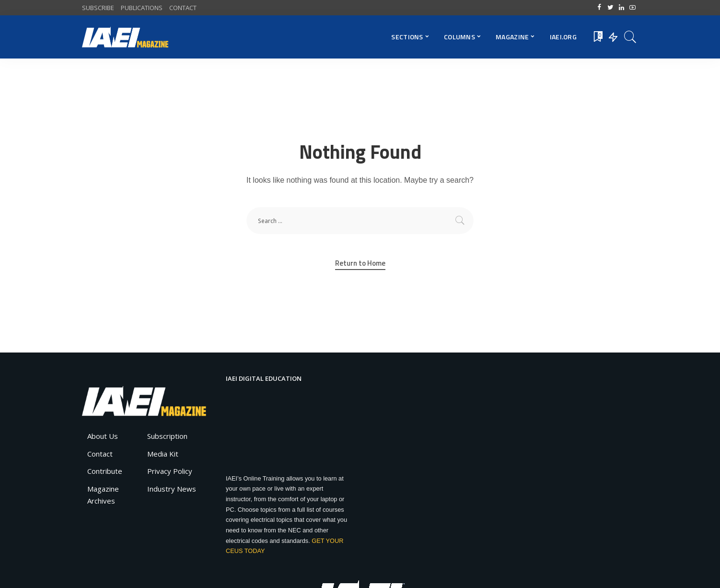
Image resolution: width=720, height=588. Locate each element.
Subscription (167, 436)
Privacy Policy (170, 471)
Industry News (172, 489)
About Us (103, 436)
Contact (100, 454)
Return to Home (360, 263)
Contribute (105, 471)
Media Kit (163, 454)
